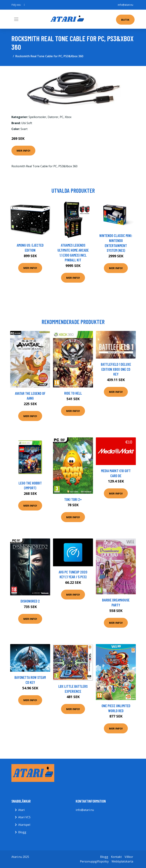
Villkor (129, 857)
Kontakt (116, 857)
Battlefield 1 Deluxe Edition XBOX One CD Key (116, 369)
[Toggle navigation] (16, 19)
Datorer (53, 117)
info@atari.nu (125, 5)
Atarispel (24, 825)
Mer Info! (23, 150)
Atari (21, 810)
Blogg (22, 832)
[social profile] (24, 5)
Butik (125, 20)
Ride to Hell (73, 393)
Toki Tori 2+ (73, 499)
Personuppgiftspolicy (94, 861)
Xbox (68, 117)
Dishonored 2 (30, 601)
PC (62, 117)
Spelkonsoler (37, 117)
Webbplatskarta (122, 861)
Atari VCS (24, 817)
